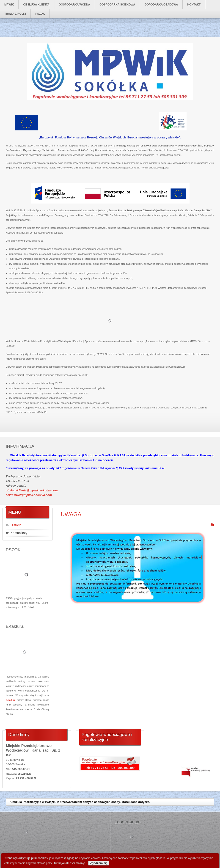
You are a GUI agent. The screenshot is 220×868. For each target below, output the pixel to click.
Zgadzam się (99, 863)
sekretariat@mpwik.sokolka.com (29, 495)
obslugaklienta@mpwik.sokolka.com (32, 490)
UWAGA (71, 514)
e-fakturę (11, 700)
